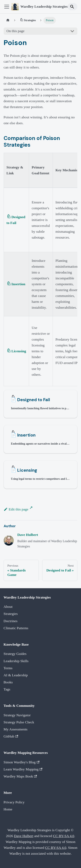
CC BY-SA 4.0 (64, 836)
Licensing (19, 351)
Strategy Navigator (17, 715)
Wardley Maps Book (20, 776)
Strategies (11, 614)
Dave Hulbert (28, 535)
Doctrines (11, 621)
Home (8, 809)
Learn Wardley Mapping (23, 769)
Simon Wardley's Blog (22, 762)
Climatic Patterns (16, 628)
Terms (8, 668)
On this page (16, 31)
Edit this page (16, 509)
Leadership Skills (16, 661)
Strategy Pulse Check (19, 722)
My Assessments (16, 729)
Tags (7, 689)
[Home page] (8, 20)
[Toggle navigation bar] (7, 7)
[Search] (72, 7)
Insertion (18, 284)
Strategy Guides (15, 654)
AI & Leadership (16, 675)
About (8, 607)
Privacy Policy (14, 802)
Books (8, 682)
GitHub (11, 736)
